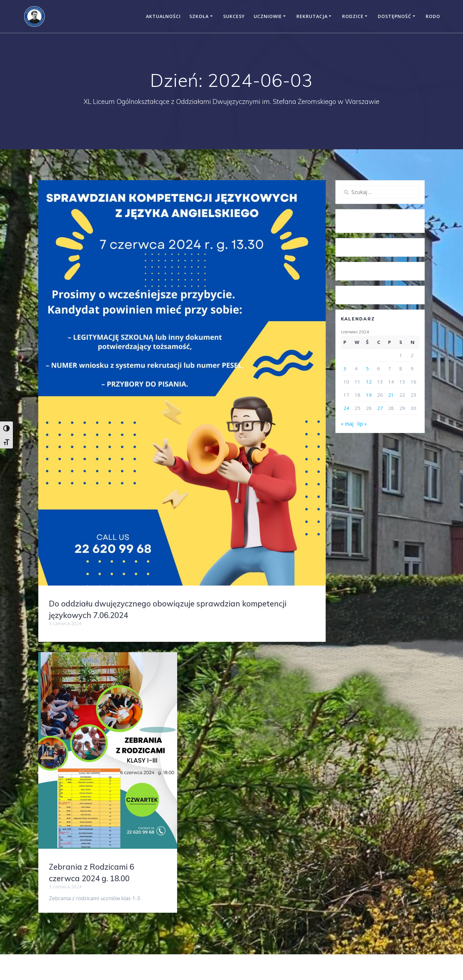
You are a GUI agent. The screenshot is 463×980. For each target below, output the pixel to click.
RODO (433, 16)
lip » (362, 424)
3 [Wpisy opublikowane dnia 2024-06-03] (345, 368)
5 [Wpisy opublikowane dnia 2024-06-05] (367, 368)
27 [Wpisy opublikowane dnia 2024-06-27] (380, 408)
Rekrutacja (312, 16)
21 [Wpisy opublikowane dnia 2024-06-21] (391, 395)
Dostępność (395, 16)
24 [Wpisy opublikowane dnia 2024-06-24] (346, 408)
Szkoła (199, 16)
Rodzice (353, 16)
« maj (347, 424)
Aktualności (163, 16)
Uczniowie (268, 16)
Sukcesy (234, 16)
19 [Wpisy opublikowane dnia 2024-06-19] (369, 395)
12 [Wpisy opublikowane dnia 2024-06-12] (369, 382)
